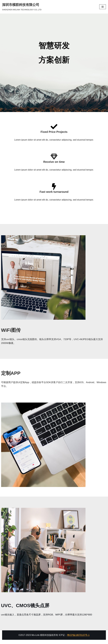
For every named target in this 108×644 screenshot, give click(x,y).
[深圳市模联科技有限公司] (22, 7)
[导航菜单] (103, 7)
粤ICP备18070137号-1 (78, 635)
